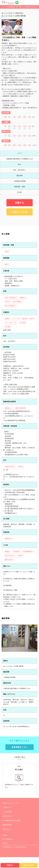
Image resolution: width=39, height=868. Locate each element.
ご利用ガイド (7, 818)
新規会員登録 (7, 836)
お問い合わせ (7, 827)
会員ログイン (7, 840)
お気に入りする (19, 223)
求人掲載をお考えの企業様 (12, 831)
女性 (33, 128)
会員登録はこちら (19, 758)
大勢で (34, 147)
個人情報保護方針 (7, 850)
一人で (5, 147)
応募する (20, 214)
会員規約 (5, 846)
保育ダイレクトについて (11, 814)
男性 (6, 128)
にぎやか (35, 156)
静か (6, 156)
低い (6, 137)
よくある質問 (7, 823)
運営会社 (5, 854)
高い (33, 137)
